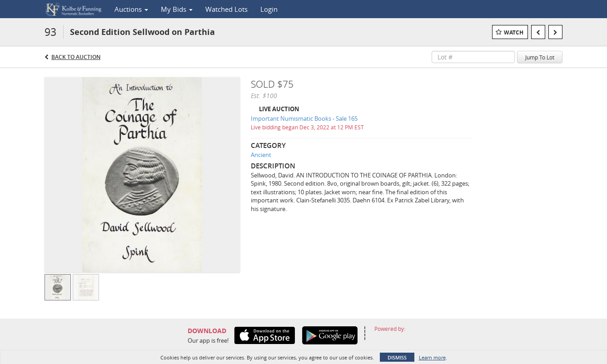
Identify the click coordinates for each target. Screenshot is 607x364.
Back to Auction (76, 57)
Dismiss (397, 357)
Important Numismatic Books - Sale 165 (304, 118)
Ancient (261, 155)
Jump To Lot (540, 57)
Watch (514, 32)
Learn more (432, 357)
